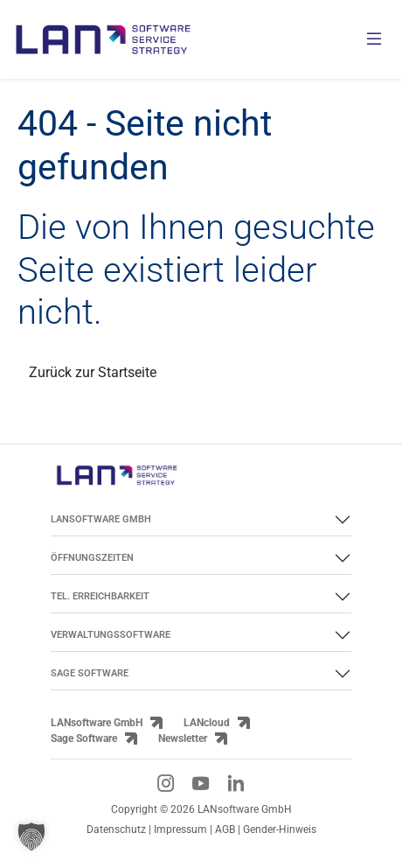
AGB (225, 829)
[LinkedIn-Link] (236, 783)
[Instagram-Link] (166, 783)
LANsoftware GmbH (97, 723)
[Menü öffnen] (374, 40)
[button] (31, 836)
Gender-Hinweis (280, 829)
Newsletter (183, 738)
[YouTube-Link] (201, 783)
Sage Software (84, 738)
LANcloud (207, 723)
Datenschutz (116, 829)
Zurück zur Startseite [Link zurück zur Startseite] (93, 372)
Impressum (180, 829)
